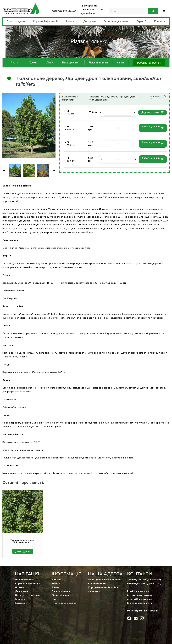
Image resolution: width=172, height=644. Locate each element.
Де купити (90, 21)
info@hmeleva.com (138, 591)
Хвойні (33, 63)
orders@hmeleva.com (140, 599)
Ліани (50, 63)
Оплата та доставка (116, 21)
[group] (86, 42)
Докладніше (23, 551)
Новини (71, 21)
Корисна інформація (46, 21)
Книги (120, 63)
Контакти (160, 21)
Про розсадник (16, 21)
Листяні (15, 63)
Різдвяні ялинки (98, 63)
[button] (83, 54)
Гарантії (141, 21)
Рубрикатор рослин (149, 63)
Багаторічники (71, 63)
